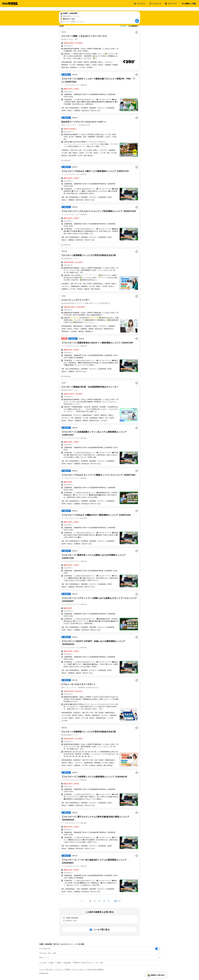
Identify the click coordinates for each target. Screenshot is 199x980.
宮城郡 (59, 963)
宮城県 (51, 963)
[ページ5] (109, 901)
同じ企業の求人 (66, 160)
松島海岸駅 (67, 963)
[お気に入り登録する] (137, 32)
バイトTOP (43, 963)
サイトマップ (59, 969)
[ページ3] (99, 901)
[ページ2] (95, 901)
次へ (116, 901)
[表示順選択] (134, 26)
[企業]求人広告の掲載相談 (95, 969)
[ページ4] (104, 901)
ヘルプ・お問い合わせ (46, 969)
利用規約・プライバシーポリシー (75, 969)
